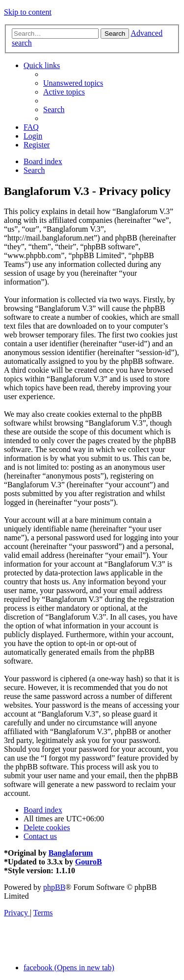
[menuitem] (73, 83)
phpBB (54, 887)
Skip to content (28, 12)
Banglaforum (71, 853)
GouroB (89, 862)
